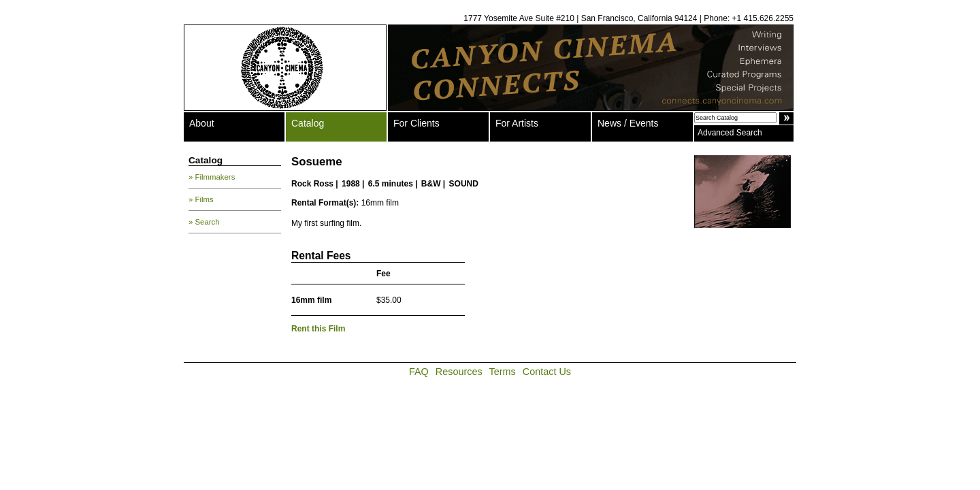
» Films (201, 199)
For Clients (416, 123)
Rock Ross (312, 184)
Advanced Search (730, 133)
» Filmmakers (212, 177)
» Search (204, 222)
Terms (503, 372)
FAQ (419, 372)
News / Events (628, 123)
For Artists (517, 123)
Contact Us (547, 372)
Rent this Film (318, 329)
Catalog (308, 123)
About (202, 123)
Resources (459, 372)
